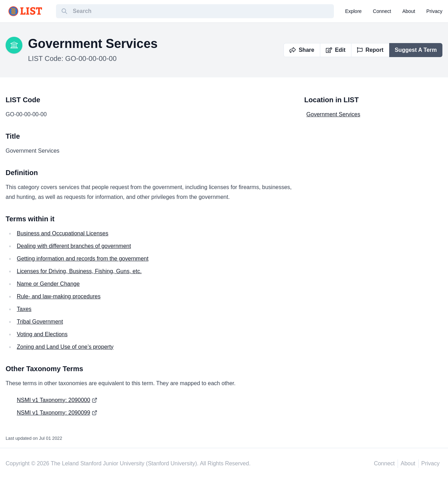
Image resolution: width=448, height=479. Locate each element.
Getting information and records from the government (83, 259)
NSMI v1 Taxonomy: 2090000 (54, 400)
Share (302, 50)
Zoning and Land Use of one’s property (65, 347)
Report (370, 50)
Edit (336, 50)
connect (382, 11)
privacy (434, 11)
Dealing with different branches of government (74, 246)
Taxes (24, 309)
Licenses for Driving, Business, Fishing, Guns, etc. (79, 271)
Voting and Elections (42, 334)
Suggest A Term (416, 50)
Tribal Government (40, 322)
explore (353, 11)
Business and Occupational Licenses (63, 233)
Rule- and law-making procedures (59, 296)
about (409, 11)
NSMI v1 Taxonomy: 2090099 (54, 413)
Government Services (333, 114)
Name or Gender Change (48, 284)
